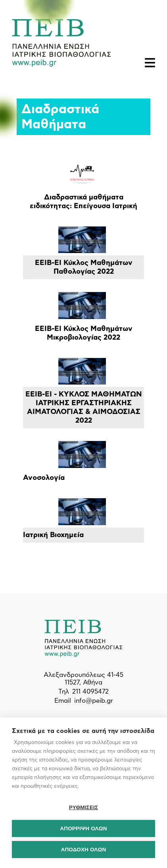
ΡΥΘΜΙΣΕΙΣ (84, 807)
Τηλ (64, 692)
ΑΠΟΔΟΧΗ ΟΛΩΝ (83, 850)
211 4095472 (90, 692)
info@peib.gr (94, 701)
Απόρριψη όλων (83, 828)
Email (63, 701)
